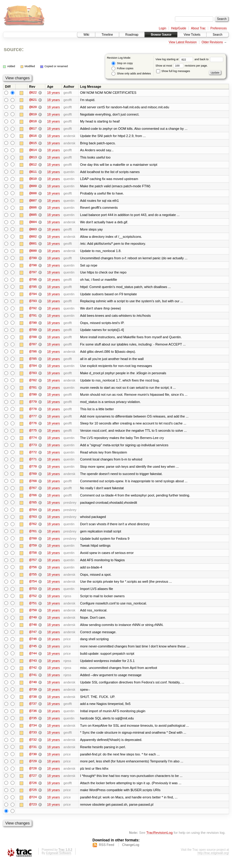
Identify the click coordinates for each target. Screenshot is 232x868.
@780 (33, 398)
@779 (33, 405)
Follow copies (122, 69)
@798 (33, 267)
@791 (33, 318)
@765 (33, 506)
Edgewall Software (58, 860)
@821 (33, 100)
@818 (33, 122)
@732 (33, 746)
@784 (33, 368)
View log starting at (175, 59)
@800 (33, 252)
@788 (33, 339)
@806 (33, 209)
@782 (33, 383)
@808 (33, 194)
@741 (33, 681)
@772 (33, 456)
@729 (33, 768)
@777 (33, 419)
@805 (33, 216)
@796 (33, 281)
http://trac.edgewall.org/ (213, 860)
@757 (33, 565)
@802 (33, 238)
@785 (33, 361)
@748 (33, 630)
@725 (33, 797)
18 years (53, 93)
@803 (33, 231)
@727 (33, 782)
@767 (33, 492)
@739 (33, 695)
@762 (33, 528)
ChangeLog (131, 852)
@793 (33, 303)
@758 (33, 557)
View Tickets (192, 35)
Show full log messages (173, 71)
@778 (33, 412)
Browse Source (161, 35)
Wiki (86, 35)
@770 (33, 470)
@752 (33, 601)
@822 (33, 93)
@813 (33, 158)
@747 (33, 637)
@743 (33, 666)
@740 (33, 688)
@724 (33, 804)
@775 (33, 434)
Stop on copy (122, 63)
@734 (33, 732)
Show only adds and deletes (131, 74)
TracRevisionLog (159, 839)
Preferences (219, 28)
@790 (33, 325)
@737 (33, 710)
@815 (33, 143)
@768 (33, 485)
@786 (33, 354)
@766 (33, 499)
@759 (33, 550)
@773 (33, 448)
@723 (33, 811)
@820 (33, 107)
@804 (33, 223)
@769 (33, 477)
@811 (33, 172)
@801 (33, 245)
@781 (33, 390)
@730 (33, 761)
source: (14, 49)
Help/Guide (179, 28)
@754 (33, 586)
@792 (33, 310)
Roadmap (132, 35)
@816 (33, 136)
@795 (33, 289)
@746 (33, 644)
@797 (33, 274)
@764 (33, 514)
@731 (33, 753)
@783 (33, 376)
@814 (33, 151)
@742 (33, 673)
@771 (33, 463)
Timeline (107, 35)
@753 (33, 594)
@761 (33, 536)
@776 (33, 427)
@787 (33, 347)
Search (217, 35)
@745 (33, 652)
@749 (33, 623)
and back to (209, 59)
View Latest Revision (183, 42)
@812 (33, 165)
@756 (33, 572)
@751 (33, 608)
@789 (33, 332)
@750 (33, 615)
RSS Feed (106, 852)
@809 (33, 187)
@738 (33, 703)
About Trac (198, 28)
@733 (33, 739)
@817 (33, 129)
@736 (33, 717)
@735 (33, 724)
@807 (33, 201)
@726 (33, 790)
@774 (33, 441)
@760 (33, 543)
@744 (33, 659)
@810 (33, 180)
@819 (33, 114)
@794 (33, 296)
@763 (33, 521)
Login (163, 28)
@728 (33, 775)
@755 (33, 579)
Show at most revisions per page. (182, 66)
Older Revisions (212, 42)
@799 (33, 260)
